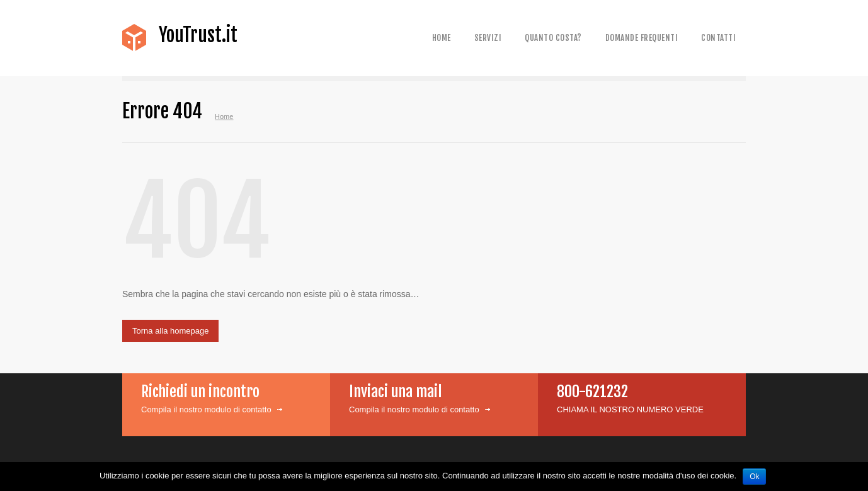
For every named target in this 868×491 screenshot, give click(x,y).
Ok (754, 477)
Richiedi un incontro (200, 392)
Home (442, 38)
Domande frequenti (642, 38)
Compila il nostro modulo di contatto (206, 409)
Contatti (718, 38)
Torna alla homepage (170, 331)
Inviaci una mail (395, 392)
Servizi (488, 38)
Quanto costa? (553, 38)
